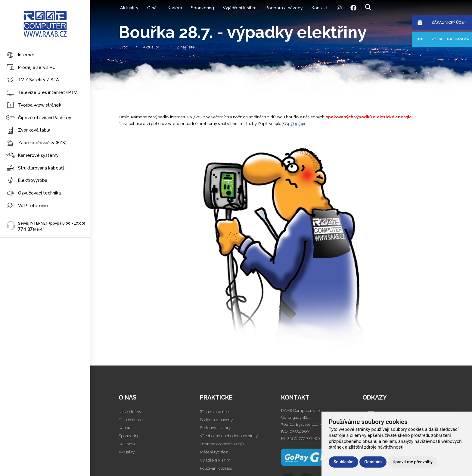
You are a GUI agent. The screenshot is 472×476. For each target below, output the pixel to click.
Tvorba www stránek (34, 105)
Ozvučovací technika (33, 193)
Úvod (123, 47)
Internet (20, 55)
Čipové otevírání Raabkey (39, 118)
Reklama (127, 444)
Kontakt (320, 8)
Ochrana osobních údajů (222, 444)
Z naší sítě (186, 47)
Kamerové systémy (32, 156)
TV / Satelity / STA (33, 80)
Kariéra (175, 8)
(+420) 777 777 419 (303, 438)
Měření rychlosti (215, 452)
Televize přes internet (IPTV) (42, 93)
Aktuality (129, 8)
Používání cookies (216, 468)
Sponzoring (202, 8)
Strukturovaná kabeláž (35, 168)
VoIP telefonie (27, 206)
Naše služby (130, 412)
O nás (153, 8)
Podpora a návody (284, 8)
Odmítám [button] (373, 462)
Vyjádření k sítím (240, 8)
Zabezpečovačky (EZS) (36, 143)
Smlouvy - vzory (215, 428)
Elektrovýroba (27, 181)
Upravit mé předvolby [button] (413, 462)
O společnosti (131, 420)
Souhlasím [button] (343, 462)
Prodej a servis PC (31, 68)
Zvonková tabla (28, 131)
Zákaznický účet (215, 412)
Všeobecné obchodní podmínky (229, 436)
